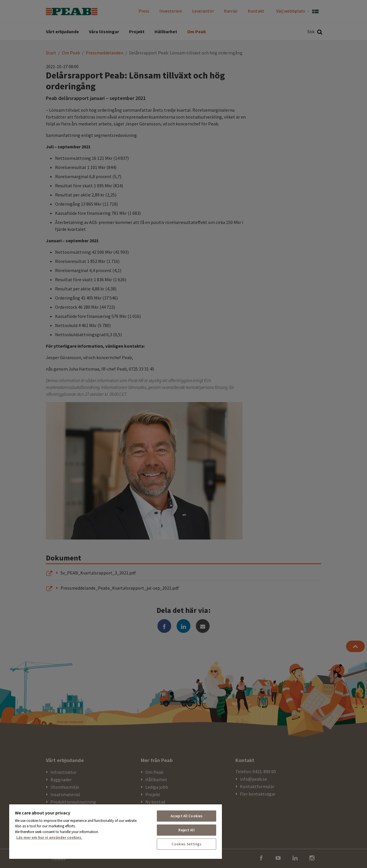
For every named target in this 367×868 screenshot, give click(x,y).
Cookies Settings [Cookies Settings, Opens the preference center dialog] (186, 844)
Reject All (186, 830)
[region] (116, 831)
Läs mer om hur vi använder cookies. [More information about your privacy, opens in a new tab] (49, 838)
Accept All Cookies (187, 816)
